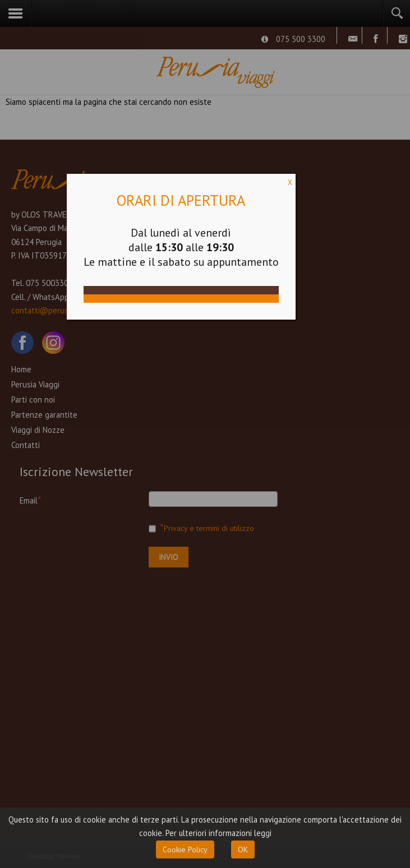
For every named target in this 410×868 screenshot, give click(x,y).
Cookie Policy (185, 849)
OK (243, 849)
